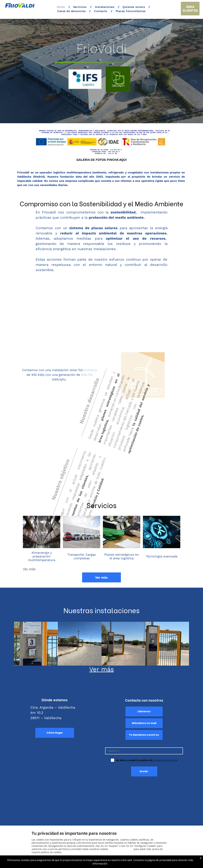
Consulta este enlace (121, 849)
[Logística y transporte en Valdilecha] (80, 644)
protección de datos (165, 760)
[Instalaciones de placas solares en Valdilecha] (36, 644)
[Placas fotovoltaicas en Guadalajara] (167, 644)
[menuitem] (61, 7)
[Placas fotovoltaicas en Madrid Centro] (123, 644)
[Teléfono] (144, 751)
